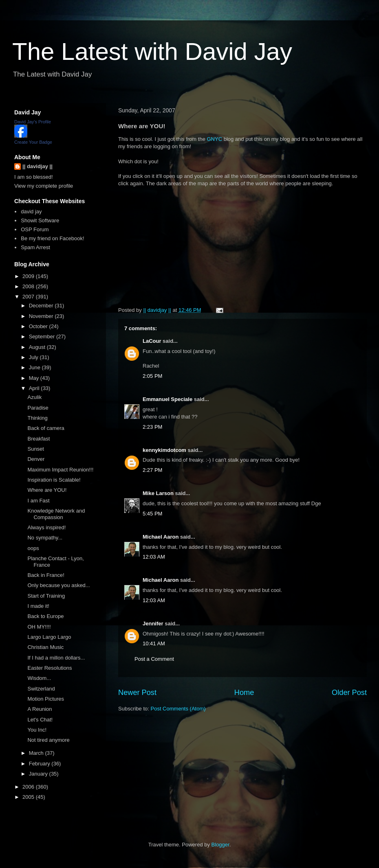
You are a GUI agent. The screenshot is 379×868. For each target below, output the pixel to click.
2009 (29, 276)
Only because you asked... (58, 585)
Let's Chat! (40, 720)
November (42, 316)
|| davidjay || (37, 166)
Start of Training (46, 596)
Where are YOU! (47, 490)
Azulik (34, 397)
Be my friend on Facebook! (52, 238)
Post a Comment (154, 659)
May (35, 378)
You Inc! (37, 730)
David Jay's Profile (33, 122)
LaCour (152, 341)
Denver (36, 459)
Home (244, 693)
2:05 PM (152, 376)
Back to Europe (45, 616)
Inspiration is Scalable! (54, 480)
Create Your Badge (33, 142)
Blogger (220, 845)
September (43, 336)
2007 (29, 297)
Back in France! (46, 575)
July (34, 357)
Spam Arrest (35, 247)
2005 (29, 797)
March (37, 753)
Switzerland (41, 689)
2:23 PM (152, 427)
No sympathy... (45, 538)
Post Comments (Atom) (178, 709)
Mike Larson (158, 493)
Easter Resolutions (50, 668)
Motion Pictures (46, 699)
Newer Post (137, 693)
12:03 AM (154, 557)
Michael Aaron (161, 537)
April (35, 388)
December (42, 306)
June (35, 367)
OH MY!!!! (39, 627)
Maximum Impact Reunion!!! (60, 470)
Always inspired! (46, 527)
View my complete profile (44, 186)
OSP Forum (35, 229)
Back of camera (46, 428)
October (39, 326)
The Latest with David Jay (152, 52)
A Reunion (40, 709)
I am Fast (38, 501)
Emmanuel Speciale (167, 399)
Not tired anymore (48, 740)
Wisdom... (39, 678)
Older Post (349, 693)
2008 (29, 286)
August (38, 347)
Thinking (37, 418)
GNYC (214, 139)
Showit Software (40, 220)
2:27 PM (152, 470)
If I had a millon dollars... (56, 658)
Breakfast (39, 439)
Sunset (35, 449)
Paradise (38, 408)
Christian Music (45, 647)
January (39, 774)
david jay (31, 212)
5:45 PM (152, 514)
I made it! (38, 606)
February (40, 764)
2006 (29, 787)
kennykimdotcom (164, 450)
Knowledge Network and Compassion (56, 514)
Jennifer (153, 624)
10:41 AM (154, 643)
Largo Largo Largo (49, 637)
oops (33, 548)
